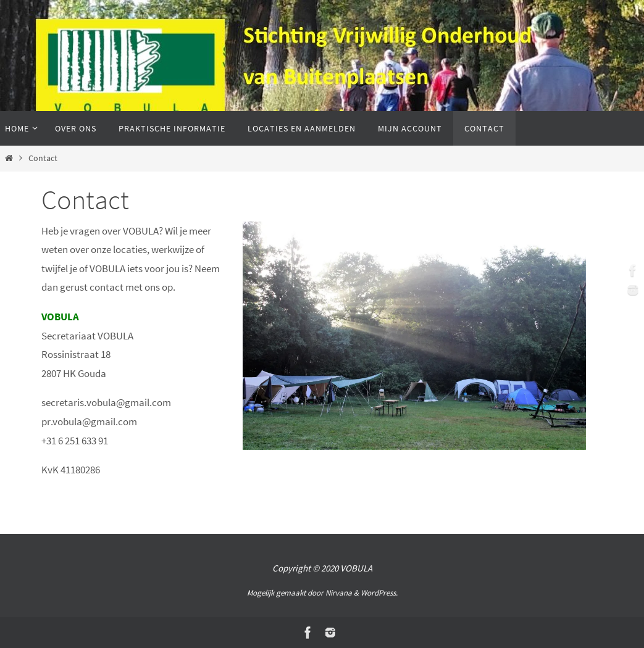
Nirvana (339, 593)
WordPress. (379, 593)
